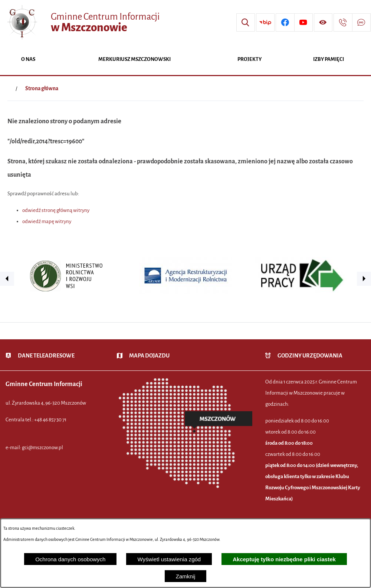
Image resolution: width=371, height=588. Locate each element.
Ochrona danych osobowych (70, 559)
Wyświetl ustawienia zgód (169, 559)
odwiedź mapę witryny (47, 221)
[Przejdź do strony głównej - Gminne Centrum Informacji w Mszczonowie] (83, 22)
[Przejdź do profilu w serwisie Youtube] (303, 23)
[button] (7, 279)
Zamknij (186, 576)
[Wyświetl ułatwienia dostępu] (323, 23)
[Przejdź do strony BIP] (265, 23)
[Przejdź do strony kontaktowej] (343, 23)
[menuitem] (28, 60)
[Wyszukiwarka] (246, 23)
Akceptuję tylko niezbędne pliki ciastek (284, 559)
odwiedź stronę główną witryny (56, 210)
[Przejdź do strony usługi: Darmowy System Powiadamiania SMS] (361, 23)
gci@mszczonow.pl (42, 447)
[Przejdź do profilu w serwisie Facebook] (285, 23)
